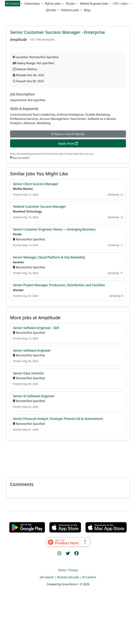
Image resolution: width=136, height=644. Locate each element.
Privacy (73, 570)
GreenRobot (70, 584)
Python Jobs (53, 4)
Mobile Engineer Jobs (94, 4)
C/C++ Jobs (120, 4)
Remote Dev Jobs (68, 577)
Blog (87, 10)
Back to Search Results (68, 134)
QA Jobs (51, 10)
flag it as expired (20, 158)
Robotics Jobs (70, 10)
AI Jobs (70, 4)
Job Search (47, 577)
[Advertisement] (68, 457)
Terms (62, 570)
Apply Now (68, 143)
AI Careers (13, 4)
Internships (32, 4)
